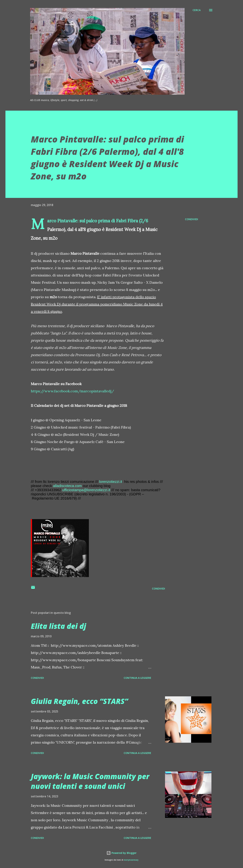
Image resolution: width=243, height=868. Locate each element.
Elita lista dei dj (58, 626)
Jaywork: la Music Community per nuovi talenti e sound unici (90, 781)
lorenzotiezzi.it (111, 482)
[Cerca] (197, 10)
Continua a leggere (137, 678)
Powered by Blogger (122, 853)
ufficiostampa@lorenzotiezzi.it (86, 490)
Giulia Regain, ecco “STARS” (79, 701)
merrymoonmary (131, 860)
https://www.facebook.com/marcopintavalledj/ (72, 391)
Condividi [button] (191, 219)
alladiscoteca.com (67, 486)
